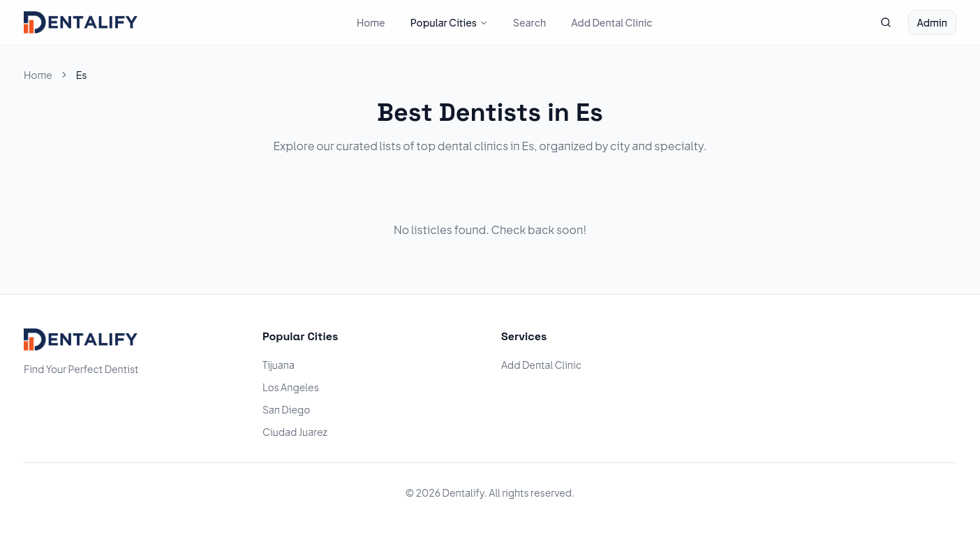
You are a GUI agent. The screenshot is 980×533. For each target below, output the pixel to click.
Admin (932, 22)
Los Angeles (291, 387)
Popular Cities (449, 22)
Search (529, 22)
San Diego (287, 409)
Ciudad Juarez (295, 432)
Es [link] (82, 75)
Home (371, 22)
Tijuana (279, 365)
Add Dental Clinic (612, 22)
